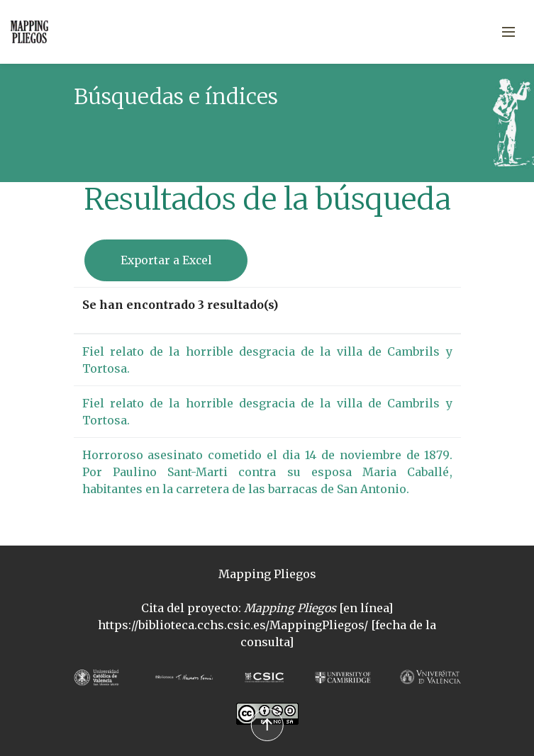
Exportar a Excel (166, 260)
